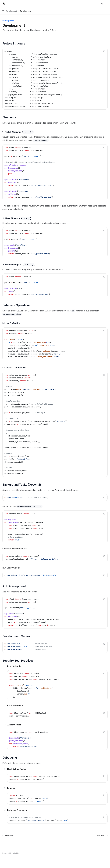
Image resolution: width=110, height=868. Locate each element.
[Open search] (102, 4)
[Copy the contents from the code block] (104, 51)
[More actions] (107, 4)
